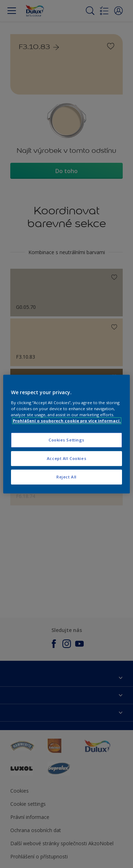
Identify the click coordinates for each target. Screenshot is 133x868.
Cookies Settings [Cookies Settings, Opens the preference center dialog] (66, 440)
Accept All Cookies (66, 458)
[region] (66, 434)
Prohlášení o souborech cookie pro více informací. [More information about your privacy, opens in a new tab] (67, 421)
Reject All (66, 477)
